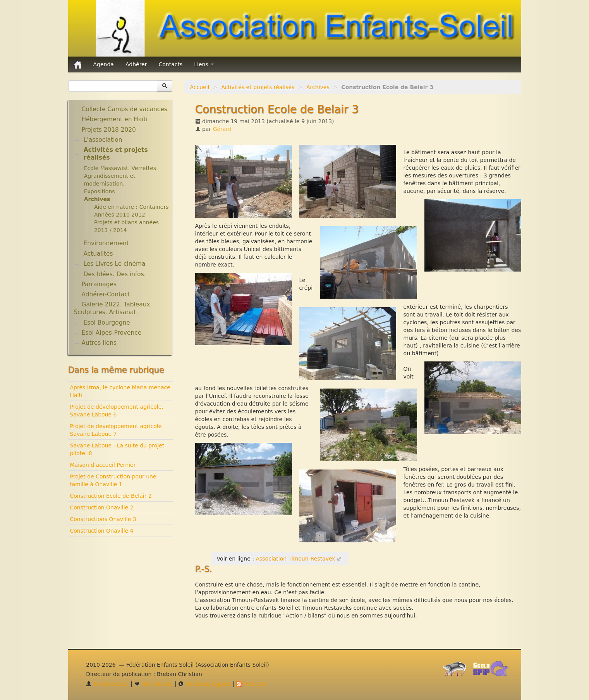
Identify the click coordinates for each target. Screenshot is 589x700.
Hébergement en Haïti (115, 119)
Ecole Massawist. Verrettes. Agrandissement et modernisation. (121, 176)
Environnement (106, 243)
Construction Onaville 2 (102, 507)
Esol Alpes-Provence (112, 333)
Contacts (170, 64)
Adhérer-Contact (106, 294)
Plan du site (154, 684)
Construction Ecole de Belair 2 (111, 496)
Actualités (98, 254)
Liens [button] (204, 64)
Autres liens (99, 343)
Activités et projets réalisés (258, 87)
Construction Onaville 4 (102, 531)
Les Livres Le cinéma (114, 264)
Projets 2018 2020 (109, 130)
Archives (318, 87)
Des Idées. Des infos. (114, 274)
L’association (103, 140)
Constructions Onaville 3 (103, 519)
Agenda (104, 64)
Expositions (100, 191)
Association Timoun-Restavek (295, 559)
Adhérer (136, 64)
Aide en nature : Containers (131, 207)
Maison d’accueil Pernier (103, 465)
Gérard (222, 129)
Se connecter (107, 684)
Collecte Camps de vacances (124, 109)
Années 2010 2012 (120, 215)
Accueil (200, 87)
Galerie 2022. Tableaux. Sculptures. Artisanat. (113, 308)
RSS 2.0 (251, 684)
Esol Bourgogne (106, 323)
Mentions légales (204, 684)
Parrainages (99, 284)
